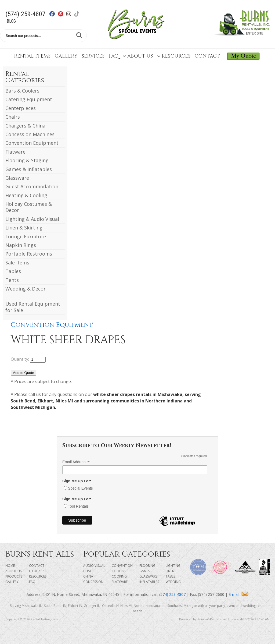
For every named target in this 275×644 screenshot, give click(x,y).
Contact (207, 56)
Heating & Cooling (26, 195)
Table (170, 576)
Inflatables (149, 582)
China (88, 576)
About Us (138, 56)
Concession (93, 582)
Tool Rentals (78, 506)
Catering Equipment (29, 99)
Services (93, 56)
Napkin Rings (21, 245)
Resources (174, 56)
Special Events (80, 488)
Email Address (76, 462)
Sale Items (17, 263)
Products (14, 576)
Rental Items (32, 56)
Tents (12, 280)
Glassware (17, 178)
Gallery (66, 56)
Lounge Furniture (26, 236)
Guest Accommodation (32, 186)
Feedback (37, 571)
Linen (170, 571)
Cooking (119, 576)
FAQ (114, 56)
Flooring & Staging (27, 160)
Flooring (147, 566)
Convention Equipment (32, 143)
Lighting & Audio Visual (32, 219)
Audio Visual (94, 566)
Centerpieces (21, 108)
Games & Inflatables (29, 169)
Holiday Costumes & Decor (29, 207)
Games (145, 571)
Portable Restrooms (29, 254)
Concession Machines (30, 134)
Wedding (173, 582)
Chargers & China (25, 126)
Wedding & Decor (26, 289)
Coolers (119, 571)
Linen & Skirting (24, 228)
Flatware (15, 152)
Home (10, 566)
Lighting (173, 566)
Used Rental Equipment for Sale (33, 307)
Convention (122, 566)
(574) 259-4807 (25, 14)
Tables (13, 271)
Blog (11, 21)
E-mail (238, 594)
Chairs (13, 117)
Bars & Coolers (22, 91)
